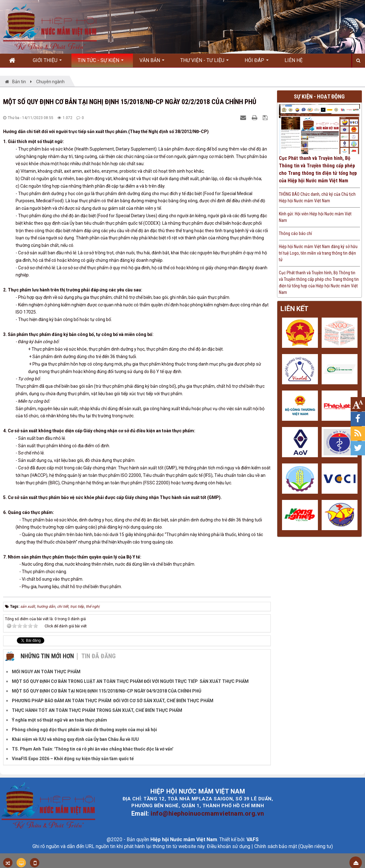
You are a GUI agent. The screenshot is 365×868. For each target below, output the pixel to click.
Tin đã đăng (99, 656)
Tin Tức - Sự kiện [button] (101, 62)
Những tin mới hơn (47, 656)
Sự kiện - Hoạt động (319, 96)
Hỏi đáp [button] (257, 62)
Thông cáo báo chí (295, 233)
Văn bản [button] (152, 62)
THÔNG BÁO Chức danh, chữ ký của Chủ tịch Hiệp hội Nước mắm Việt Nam (317, 197)
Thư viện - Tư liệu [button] (204, 62)
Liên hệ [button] (294, 60)
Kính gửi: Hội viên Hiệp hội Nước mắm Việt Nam (315, 217)
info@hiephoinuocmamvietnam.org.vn (207, 813)
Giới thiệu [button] (47, 62)
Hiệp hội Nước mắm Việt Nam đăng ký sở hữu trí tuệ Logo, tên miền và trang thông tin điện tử (318, 253)
